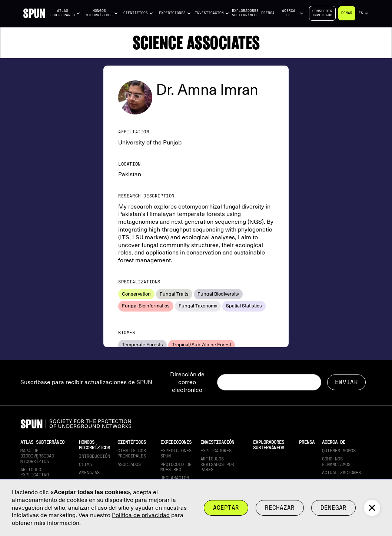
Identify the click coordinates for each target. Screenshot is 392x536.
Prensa (268, 13)
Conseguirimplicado (322, 13)
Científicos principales (132, 453)
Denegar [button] (333, 508)
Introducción (94, 456)
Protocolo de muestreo (176, 467)
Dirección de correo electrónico (187, 382)
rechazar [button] (280, 508)
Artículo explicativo (35, 472)
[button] (66, 13)
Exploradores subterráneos (245, 13)
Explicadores (216, 451)
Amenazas (89, 473)
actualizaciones (341, 473)
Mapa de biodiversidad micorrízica (37, 456)
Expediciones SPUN (176, 453)
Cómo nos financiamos (336, 462)
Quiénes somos (339, 451)
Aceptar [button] (226, 508)
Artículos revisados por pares (217, 464)
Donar (347, 13)
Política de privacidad (141, 515)
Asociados (129, 465)
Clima (85, 465)
